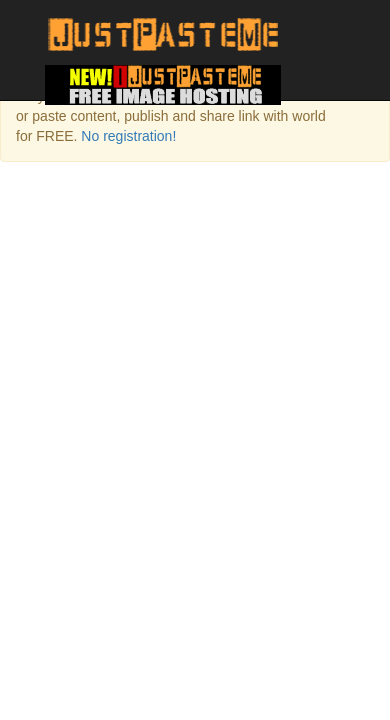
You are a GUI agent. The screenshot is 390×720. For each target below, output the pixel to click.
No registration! (128, 136)
